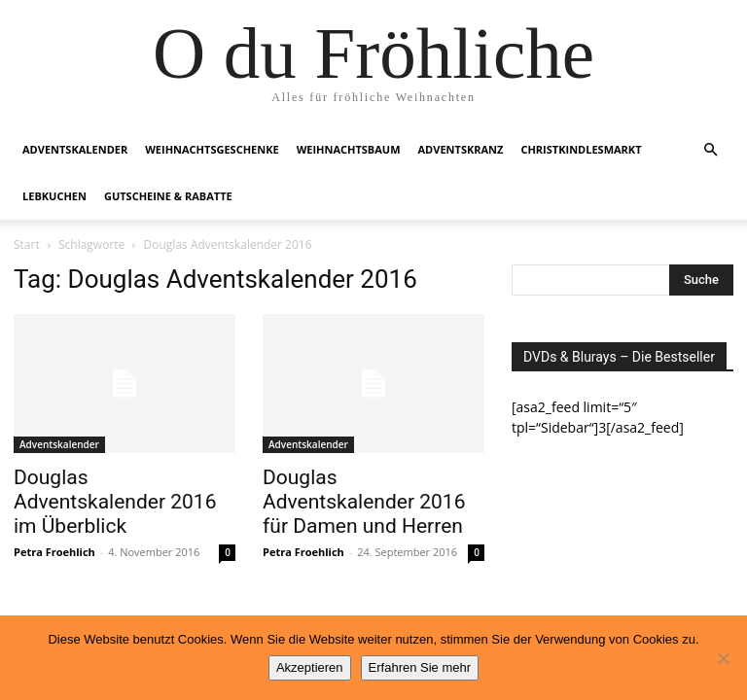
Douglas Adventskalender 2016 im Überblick (115, 502)
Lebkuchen (54, 196)
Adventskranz (461, 149)
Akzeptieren (310, 667)
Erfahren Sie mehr (420, 667)
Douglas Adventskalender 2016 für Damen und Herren (364, 502)
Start (27, 245)
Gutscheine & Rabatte (168, 196)
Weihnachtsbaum (349, 149)
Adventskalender (75, 149)
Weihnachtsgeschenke (212, 149)
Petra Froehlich (54, 552)
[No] (723, 658)
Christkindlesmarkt (581, 149)
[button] (710, 150)
